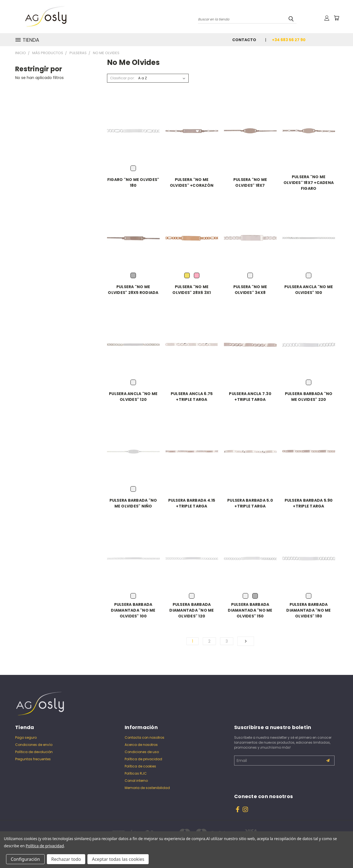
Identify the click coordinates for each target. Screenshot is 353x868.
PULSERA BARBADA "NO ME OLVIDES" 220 (309, 397)
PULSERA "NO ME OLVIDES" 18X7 (250, 182)
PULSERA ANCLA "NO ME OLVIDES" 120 (133, 397)
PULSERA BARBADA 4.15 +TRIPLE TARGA (192, 503)
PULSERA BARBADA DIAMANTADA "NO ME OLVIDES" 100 (133, 610)
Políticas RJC (136, 773)
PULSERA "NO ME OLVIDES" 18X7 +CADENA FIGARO (309, 183)
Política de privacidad (143, 759)
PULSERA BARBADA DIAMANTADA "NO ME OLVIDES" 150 (250, 610)
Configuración (25, 859)
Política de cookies (140, 766)
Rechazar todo (66, 859)
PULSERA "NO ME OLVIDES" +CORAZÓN (192, 182)
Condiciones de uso (142, 752)
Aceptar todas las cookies (118, 859)
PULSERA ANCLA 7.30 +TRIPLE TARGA (250, 397)
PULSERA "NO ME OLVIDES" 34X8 (250, 290)
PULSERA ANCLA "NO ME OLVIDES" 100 (309, 290)
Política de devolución (34, 752)
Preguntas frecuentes (33, 759)
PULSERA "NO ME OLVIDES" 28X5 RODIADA (133, 290)
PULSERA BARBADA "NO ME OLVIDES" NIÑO (133, 503)
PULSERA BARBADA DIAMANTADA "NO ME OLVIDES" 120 (192, 610)
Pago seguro (26, 737)
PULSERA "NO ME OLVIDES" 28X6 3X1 (192, 290)
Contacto (244, 40)
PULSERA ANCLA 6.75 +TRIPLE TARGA (192, 397)
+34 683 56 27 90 (289, 40)
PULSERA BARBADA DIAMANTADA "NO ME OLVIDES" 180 (308, 610)
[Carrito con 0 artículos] (336, 18)
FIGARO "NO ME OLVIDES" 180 (133, 182)
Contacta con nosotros (145, 737)
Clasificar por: (122, 78)
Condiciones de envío (34, 745)
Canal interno (136, 781)
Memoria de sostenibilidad (147, 788)
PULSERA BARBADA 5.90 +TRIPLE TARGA (309, 503)
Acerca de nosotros (141, 745)
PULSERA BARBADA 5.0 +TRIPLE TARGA (250, 503)
